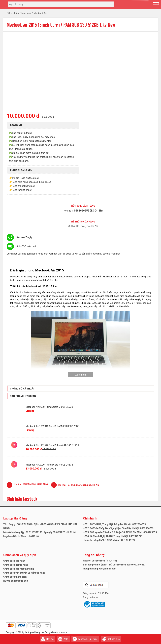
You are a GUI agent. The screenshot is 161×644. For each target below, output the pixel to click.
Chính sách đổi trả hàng (16, 565)
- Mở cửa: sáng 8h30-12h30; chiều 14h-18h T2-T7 (109, 540)
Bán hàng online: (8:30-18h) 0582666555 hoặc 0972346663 (114, 565)
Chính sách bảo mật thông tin (19, 569)
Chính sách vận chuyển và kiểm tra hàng (24, 573)
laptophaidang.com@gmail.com (100, 569)
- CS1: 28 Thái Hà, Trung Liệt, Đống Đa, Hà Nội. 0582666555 (114, 524)
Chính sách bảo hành (14, 561)
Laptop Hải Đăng (15, 518)
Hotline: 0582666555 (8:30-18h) (100, 561)
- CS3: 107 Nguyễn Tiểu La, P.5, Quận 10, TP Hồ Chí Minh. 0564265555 (120, 532)
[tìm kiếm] (110, 4)
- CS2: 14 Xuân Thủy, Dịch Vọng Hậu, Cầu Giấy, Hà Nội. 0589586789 (118, 528)
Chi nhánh (90, 518)
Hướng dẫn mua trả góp (16, 581)
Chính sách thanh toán (15, 577)
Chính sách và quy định (20, 555)
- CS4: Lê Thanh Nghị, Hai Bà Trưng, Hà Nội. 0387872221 (113, 536)
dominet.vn (61, 633)
